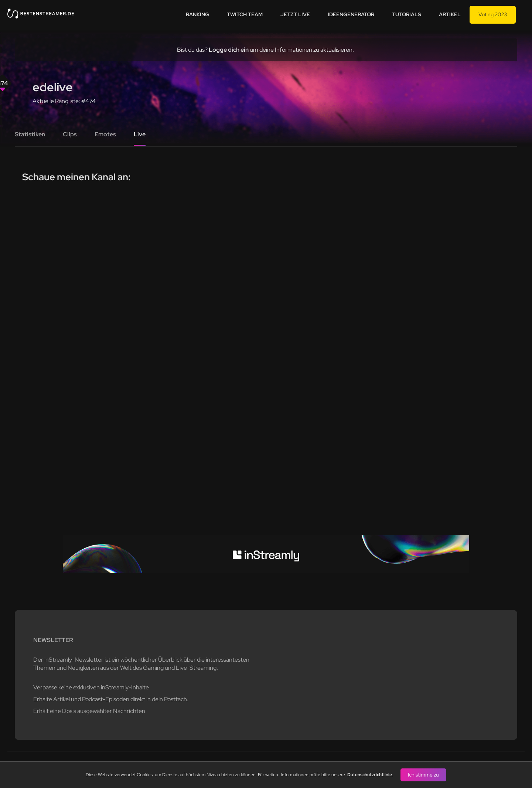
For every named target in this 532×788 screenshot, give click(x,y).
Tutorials (407, 14)
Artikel (450, 14)
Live (140, 134)
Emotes (105, 134)
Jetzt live (295, 14)
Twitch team (245, 14)
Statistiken (30, 134)
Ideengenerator (351, 14)
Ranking (197, 14)
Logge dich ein (229, 50)
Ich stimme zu (423, 775)
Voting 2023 (493, 14)
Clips (70, 134)
